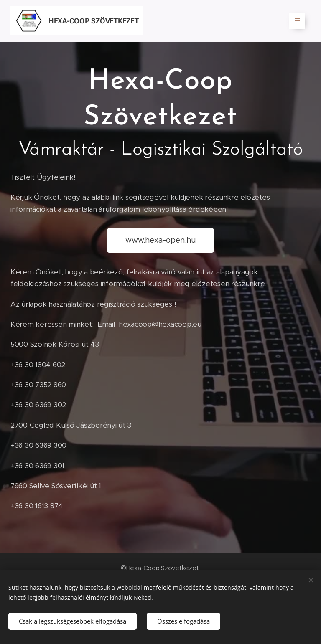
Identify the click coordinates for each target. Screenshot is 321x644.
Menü (294, 21)
